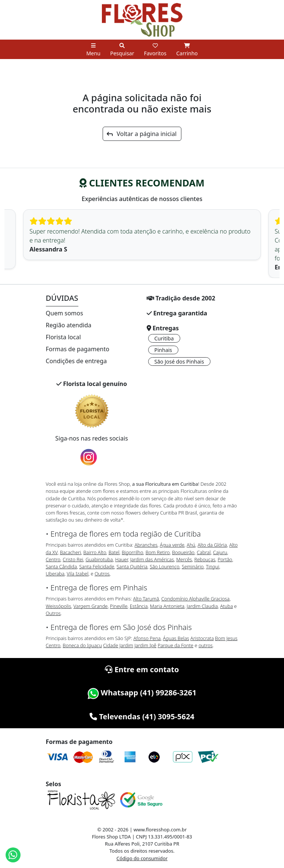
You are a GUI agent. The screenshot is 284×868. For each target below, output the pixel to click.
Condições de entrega (77, 361)
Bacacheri (70, 552)
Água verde (172, 545)
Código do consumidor (142, 858)
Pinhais (163, 350)
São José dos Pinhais (179, 362)
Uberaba (55, 574)
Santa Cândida (62, 566)
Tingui (213, 566)
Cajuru (220, 552)
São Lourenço (165, 566)
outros (206, 645)
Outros (102, 574)
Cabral (204, 552)
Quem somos (65, 313)
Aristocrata (202, 638)
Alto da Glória (212, 545)
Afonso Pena (147, 638)
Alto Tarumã (146, 599)
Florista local (63, 337)
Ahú (191, 545)
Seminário (193, 566)
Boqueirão (183, 552)
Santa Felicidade (97, 566)
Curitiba (164, 338)
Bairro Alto (95, 552)
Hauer (122, 559)
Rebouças (205, 559)
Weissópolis (59, 606)
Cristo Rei (73, 559)
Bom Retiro (158, 552)
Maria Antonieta (167, 606)
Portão (225, 559)
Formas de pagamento (78, 349)
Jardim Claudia (202, 606)
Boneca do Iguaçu (82, 645)
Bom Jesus (226, 638)
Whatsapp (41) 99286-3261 (142, 693)
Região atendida (69, 325)
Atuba (227, 606)
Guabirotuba (99, 559)
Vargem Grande (91, 606)
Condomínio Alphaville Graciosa (195, 599)
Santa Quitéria (132, 566)
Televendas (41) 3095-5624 (142, 716)
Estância (139, 606)
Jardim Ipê (145, 645)
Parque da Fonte (175, 645)
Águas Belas (176, 638)
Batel (114, 552)
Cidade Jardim (118, 645)
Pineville (119, 606)
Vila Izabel (78, 574)
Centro (53, 559)
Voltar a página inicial (142, 134)
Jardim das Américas (152, 559)
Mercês (184, 559)
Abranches (146, 545)
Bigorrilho (132, 552)
